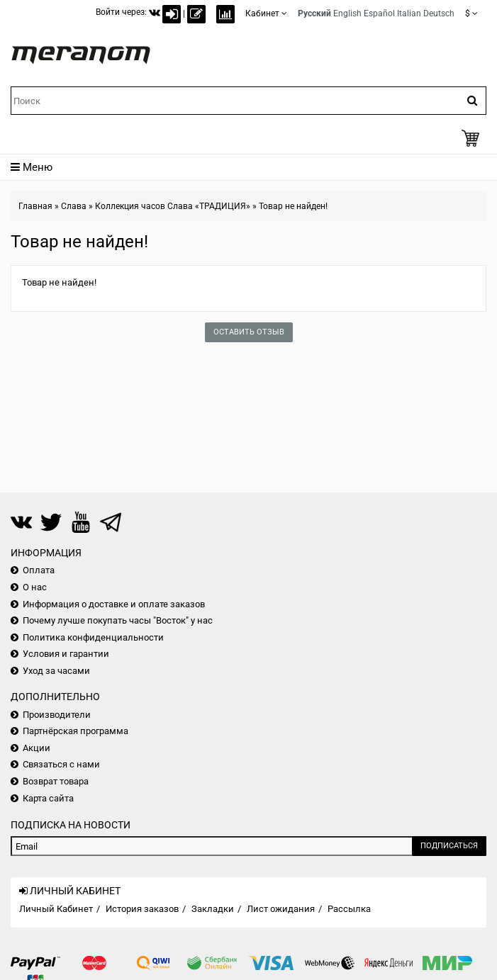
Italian (409, 13)
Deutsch (439, 13)
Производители (57, 715)
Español (379, 13)
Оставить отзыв (249, 332)
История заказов (142, 909)
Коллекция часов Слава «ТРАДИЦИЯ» (173, 206)
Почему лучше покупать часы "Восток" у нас (118, 620)
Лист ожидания (281, 909)
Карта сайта (48, 798)
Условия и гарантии (66, 654)
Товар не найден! (293, 206)
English (347, 13)
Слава (74, 206)
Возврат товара (56, 781)
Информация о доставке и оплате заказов (114, 604)
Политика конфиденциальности (93, 637)
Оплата (39, 570)
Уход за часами (56, 671)
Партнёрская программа (76, 731)
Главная (35, 206)
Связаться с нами (61, 764)
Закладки (213, 909)
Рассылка (349, 909)
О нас (35, 587)
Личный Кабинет (56, 909)
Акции (37, 748)
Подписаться (449, 846)
